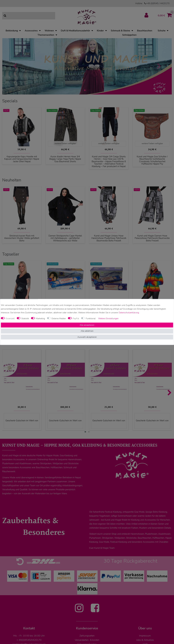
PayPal (76, 319)
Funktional (91, 319)
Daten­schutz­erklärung (129, 313)
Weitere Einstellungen (108, 319)
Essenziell (10, 319)
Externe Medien (59, 319)
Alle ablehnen (87, 331)
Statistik (25, 319)
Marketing (40, 319)
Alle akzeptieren (87, 325)
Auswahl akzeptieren (87, 337)
